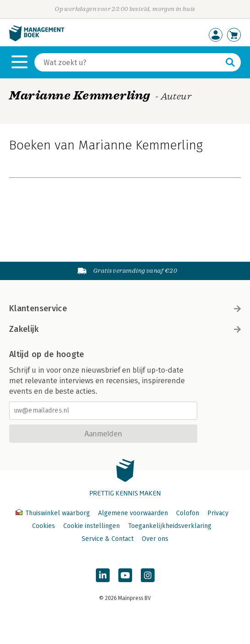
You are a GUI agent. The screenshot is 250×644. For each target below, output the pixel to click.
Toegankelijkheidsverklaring (170, 526)
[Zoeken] (128, 62)
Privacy (218, 513)
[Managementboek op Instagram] (148, 575)
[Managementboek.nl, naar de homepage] (37, 39)
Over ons (155, 539)
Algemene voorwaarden (133, 513)
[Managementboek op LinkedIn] (103, 575)
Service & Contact (108, 539)
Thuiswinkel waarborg (54, 513)
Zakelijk (125, 329)
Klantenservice (125, 308)
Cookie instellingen (92, 526)
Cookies (44, 526)
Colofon (188, 513)
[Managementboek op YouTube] (125, 575)
